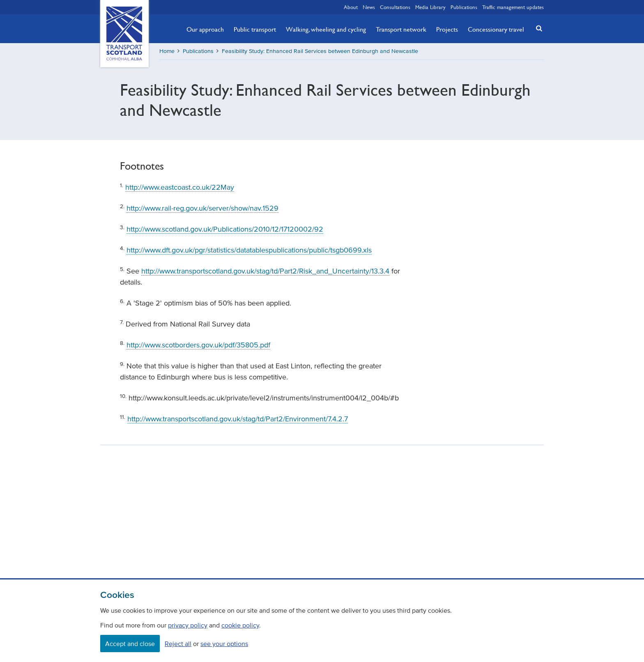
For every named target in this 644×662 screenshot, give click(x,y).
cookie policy (240, 625)
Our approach (205, 29)
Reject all (178, 644)
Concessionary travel (496, 29)
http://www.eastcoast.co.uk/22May (180, 187)
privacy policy (188, 625)
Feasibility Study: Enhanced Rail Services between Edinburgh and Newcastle (320, 51)
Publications (464, 7)
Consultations (395, 7)
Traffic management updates (513, 7)
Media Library (430, 7)
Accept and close (130, 644)
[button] (537, 28)
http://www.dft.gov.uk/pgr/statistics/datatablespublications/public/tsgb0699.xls (249, 250)
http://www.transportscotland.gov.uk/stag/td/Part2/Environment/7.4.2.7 (238, 419)
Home (167, 51)
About (351, 7)
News (369, 7)
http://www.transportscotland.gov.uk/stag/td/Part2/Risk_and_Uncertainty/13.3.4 (265, 271)
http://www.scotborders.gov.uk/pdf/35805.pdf (198, 345)
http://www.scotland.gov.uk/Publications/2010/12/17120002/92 (225, 229)
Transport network (401, 29)
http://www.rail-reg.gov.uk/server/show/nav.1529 (202, 208)
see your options (224, 644)
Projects (447, 29)
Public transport (255, 29)
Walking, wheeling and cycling (326, 29)
